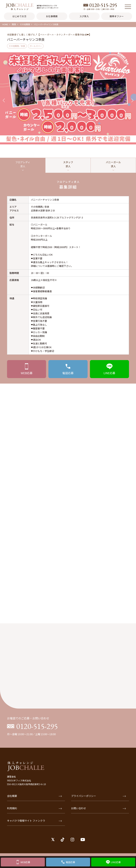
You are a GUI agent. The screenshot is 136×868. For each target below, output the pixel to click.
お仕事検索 (52, 16)
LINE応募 (116, 862)
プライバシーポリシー (98, 796)
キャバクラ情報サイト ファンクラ (34, 821)
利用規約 (34, 808)
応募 (27, 373)
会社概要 (34, 796)
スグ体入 (84, 16)
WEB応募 (25, 862)
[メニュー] (128, 7)
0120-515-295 (103, 5)
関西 (14, 24)
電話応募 (70, 862)
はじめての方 (19, 16)
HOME (5, 24)
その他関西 (25, 24)
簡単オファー (117, 16)
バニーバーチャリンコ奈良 (46, 24)
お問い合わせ (98, 808)
